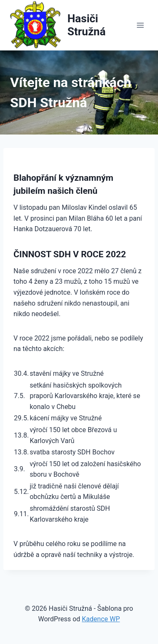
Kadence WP (101, 619)
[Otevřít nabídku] (140, 25)
